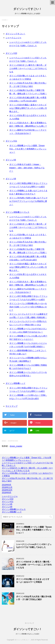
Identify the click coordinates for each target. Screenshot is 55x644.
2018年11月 (7, 487)
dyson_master (16, 446)
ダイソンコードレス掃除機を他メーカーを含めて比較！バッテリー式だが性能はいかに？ (28, 307)
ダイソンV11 (11, 141)
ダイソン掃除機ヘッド (15, 383)
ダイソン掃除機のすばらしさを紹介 (27, 634)
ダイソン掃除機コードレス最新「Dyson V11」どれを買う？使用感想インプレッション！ (28, 149)
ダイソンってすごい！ (28, 9)
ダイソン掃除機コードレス (17, 212)
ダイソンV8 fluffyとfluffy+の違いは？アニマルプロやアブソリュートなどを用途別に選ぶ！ (28, 201)
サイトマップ (12, 406)
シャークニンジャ (14, 38)
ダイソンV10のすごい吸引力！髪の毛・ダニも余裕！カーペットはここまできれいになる (28, 68)
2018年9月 (7, 493)
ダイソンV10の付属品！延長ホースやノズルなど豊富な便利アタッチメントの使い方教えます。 (28, 108)
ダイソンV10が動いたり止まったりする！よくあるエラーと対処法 (33, 581)
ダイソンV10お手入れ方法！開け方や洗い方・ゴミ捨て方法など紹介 (34, 598)
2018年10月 (7, 490)
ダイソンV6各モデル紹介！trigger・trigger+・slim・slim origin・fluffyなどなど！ (27, 168)
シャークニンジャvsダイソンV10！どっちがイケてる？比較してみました (34, 546)
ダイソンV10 (11, 53)
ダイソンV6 (11, 160)
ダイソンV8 (11, 179)
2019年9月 (7, 485)
